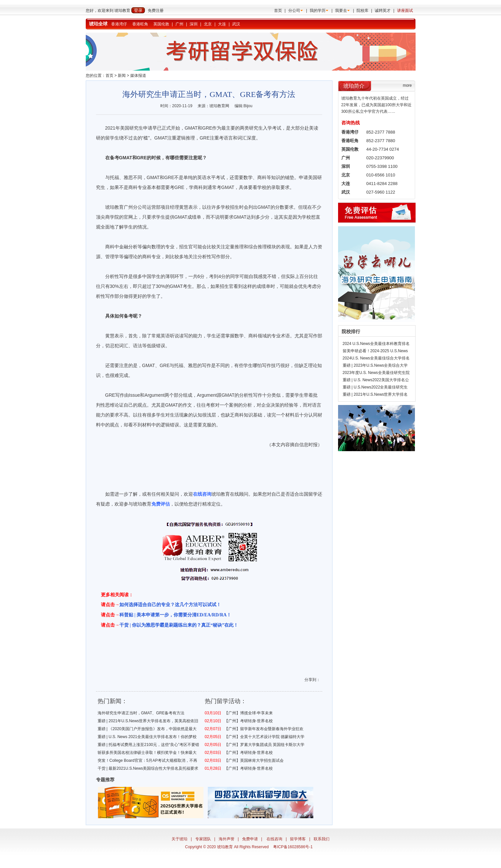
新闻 (122, 76)
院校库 (362, 11)
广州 (179, 24)
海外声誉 (227, 839)
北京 (208, 24)
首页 (278, 11)
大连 (222, 24)
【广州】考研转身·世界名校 (249, 721)
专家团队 (203, 839)
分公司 (294, 11)
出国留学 (308, 494)
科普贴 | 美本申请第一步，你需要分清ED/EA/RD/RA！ (175, 615)
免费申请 (250, 839)
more (407, 85)
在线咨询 (274, 839)
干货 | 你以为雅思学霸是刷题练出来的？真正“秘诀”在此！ (179, 625)
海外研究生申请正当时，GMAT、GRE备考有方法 (141, 713)
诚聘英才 (383, 11)
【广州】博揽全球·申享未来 (249, 713)
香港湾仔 (119, 24)
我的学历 (318, 11)
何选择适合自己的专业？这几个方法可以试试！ (172, 605)
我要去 (341, 11)
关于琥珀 (179, 839)
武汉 (236, 24)
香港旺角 (140, 24)
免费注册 (156, 11)
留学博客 (298, 839)
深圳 (194, 24)
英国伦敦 (161, 24)
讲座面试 (405, 11)
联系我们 (322, 839)
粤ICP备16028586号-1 (293, 847)
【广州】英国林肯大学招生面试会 (254, 760)
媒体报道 (138, 76)
